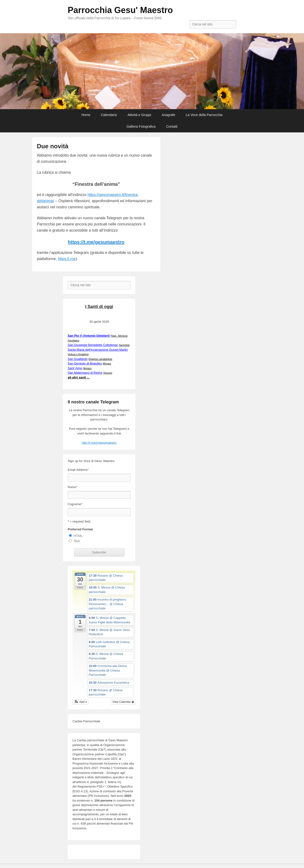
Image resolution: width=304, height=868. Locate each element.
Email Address (78, 470)
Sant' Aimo (75, 368)
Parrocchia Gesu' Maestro (120, 10)
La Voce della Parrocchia (204, 115)
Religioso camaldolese (100, 359)
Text (77, 541)
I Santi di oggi (99, 307)
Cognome (75, 504)
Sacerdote (124, 345)
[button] (81, 702)
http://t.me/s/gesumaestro (99, 443)
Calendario (109, 115)
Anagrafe (169, 115)
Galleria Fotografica (141, 126)
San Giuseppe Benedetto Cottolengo (93, 345)
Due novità (53, 146)
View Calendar (123, 702)
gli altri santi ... (78, 377)
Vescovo (108, 373)
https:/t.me (67, 259)
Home (86, 115)
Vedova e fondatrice (78, 354)
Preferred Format (80, 529)
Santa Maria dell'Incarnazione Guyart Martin (98, 350)
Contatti (172, 126)
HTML (78, 536)
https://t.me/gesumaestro (96, 242)
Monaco (107, 364)
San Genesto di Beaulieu (85, 363)
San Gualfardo (78, 359)
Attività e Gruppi (139, 115)
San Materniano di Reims (85, 373)
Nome (72, 487)
